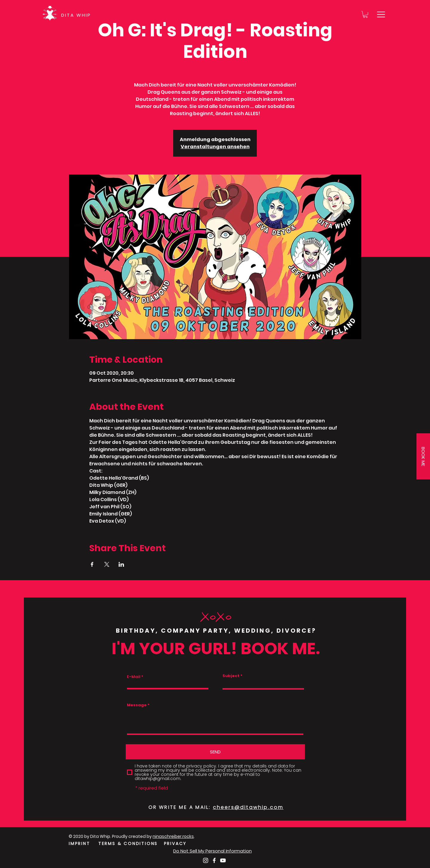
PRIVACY (175, 844)
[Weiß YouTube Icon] (223, 860)
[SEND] (215, 752)
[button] (365, 14)
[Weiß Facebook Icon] (214, 860)
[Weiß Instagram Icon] (206, 860)
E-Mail (134, 677)
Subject (231, 676)
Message (137, 705)
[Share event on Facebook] (92, 564)
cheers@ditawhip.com (248, 807)
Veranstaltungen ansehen (215, 147)
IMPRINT (79, 844)
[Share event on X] (107, 564)
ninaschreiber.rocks (173, 836)
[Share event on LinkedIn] (121, 564)
